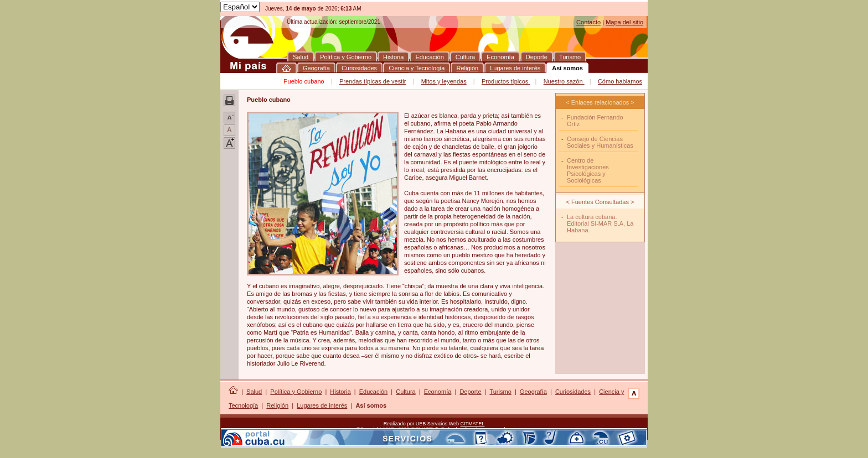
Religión (277, 405)
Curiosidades (573, 392)
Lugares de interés (322, 405)
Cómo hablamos (620, 81)
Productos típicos (506, 81)
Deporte (470, 392)
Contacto (588, 22)
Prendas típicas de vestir (373, 81)
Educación (373, 392)
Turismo (500, 392)
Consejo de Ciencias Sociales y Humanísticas (600, 142)
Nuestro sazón (564, 81)
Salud (254, 392)
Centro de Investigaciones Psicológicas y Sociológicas (588, 170)
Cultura (405, 392)
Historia (340, 392)
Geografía (533, 392)
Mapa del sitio (624, 22)
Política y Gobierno (296, 392)
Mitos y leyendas (444, 81)
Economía (438, 392)
